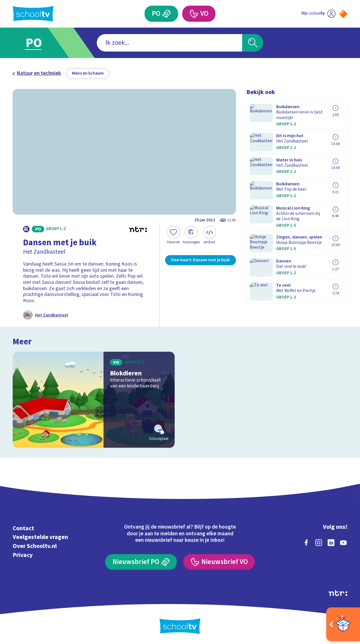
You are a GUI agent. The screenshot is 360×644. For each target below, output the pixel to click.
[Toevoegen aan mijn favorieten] (174, 235)
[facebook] (306, 542)
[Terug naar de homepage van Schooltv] (33, 14)
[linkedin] (331, 542)
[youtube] (343, 542)
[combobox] (169, 43)
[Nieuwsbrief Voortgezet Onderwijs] (219, 561)
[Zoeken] (253, 43)
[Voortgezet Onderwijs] (193, 14)
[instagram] (319, 542)
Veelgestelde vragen (40, 537)
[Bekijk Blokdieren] (94, 399)
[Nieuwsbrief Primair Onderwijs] (141, 561)
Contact (23, 528)
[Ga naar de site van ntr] (338, 592)
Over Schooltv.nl (35, 545)
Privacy (23, 554)
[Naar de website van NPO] (343, 14)
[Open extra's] (343, 624)
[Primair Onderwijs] (167, 14)
